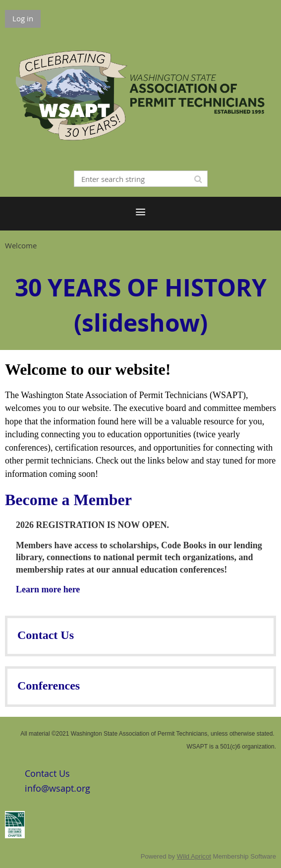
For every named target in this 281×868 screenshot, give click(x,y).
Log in (23, 18)
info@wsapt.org (57, 788)
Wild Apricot (194, 856)
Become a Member (68, 500)
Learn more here (48, 589)
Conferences (49, 686)
